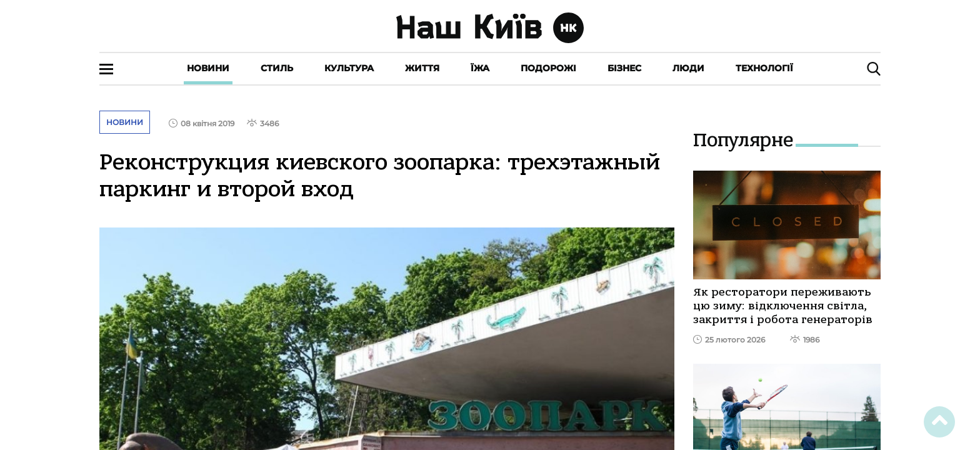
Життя (422, 68)
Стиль (277, 68)
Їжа (480, 68)
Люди (688, 68)
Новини (208, 68)
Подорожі (548, 68)
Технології (764, 68)
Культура (349, 68)
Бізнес (624, 68)
